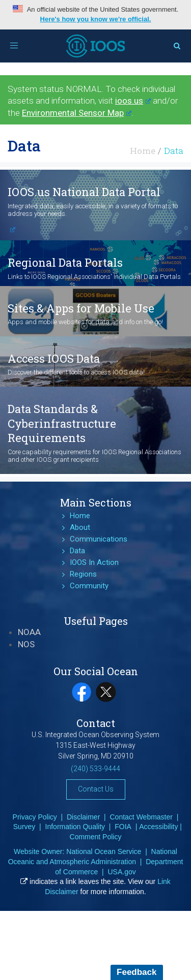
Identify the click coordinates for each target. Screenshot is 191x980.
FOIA (123, 827)
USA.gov (121, 872)
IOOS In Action (94, 562)
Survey (24, 827)
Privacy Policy (35, 817)
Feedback (137, 972)
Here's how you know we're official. (96, 19)
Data (77, 551)
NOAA (29, 632)
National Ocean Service (104, 851)
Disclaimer (83, 817)
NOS (26, 644)
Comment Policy (96, 837)
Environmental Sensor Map (77, 113)
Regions (83, 574)
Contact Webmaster (141, 817)
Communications (99, 539)
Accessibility (158, 827)
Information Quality (75, 827)
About (80, 527)
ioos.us (133, 101)
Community (89, 586)
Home (143, 151)
